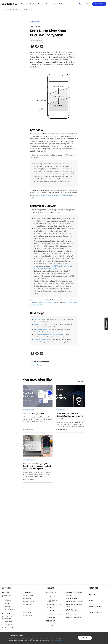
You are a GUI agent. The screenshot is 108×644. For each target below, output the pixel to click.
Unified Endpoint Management (7, 596)
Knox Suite (49, 597)
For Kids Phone (8, 622)
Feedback (106, 324)
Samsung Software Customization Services (73, 610)
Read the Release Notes (42, 329)
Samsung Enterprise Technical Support (75, 605)
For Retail (7, 603)
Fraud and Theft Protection (10, 628)
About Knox (24, 4)
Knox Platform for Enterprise (52, 601)
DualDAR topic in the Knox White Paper (43, 302)
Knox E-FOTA (51, 611)
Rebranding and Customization (7, 618)
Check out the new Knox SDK (44, 324)
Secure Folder (27, 605)
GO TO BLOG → (82, 381)
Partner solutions (28, 615)
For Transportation (9, 609)
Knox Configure (50, 625)
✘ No (39, 365)
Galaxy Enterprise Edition (74, 617)
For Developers (96, 613)
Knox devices (27, 598)
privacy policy (59, 641)
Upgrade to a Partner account (44, 339)
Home (3, 10)
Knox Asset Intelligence (54, 614)
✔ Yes (32, 365)
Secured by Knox (28, 595)
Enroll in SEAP (39, 319)
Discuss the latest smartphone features (47, 334)
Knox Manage (51, 608)
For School (7, 606)
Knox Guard (70, 595)
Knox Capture (51, 617)
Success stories (28, 612)
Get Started (99, 4)
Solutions (7, 588)
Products (50, 588)
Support (92, 594)
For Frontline (8, 600)
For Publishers (8, 625)
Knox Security (35, 22)
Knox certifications (29, 602)
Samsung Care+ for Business (74, 602)
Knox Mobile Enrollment (54, 605)
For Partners (63, 4)
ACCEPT (85, 638)
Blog (55, 4)
